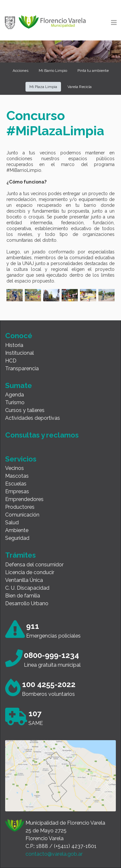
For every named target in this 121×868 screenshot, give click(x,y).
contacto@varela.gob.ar (54, 854)
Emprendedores (24, 499)
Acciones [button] (20, 71)
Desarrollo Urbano (27, 603)
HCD (11, 361)
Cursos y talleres (25, 410)
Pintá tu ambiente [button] (93, 71)
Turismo (15, 402)
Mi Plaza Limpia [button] (43, 87)
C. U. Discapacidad (27, 588)
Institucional (20, 353)
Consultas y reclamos (42, 435)
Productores (20, 507)
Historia (14, 345)
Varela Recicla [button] (80, 87)
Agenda (15, 395)
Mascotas (17, 476)
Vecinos (15, 468)
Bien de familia (23, 596)
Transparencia (22, 368)
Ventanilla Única (24, 580)
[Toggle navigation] (114, 23)
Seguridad (17, 538)
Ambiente (17, 530)
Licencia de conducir (30, 572)
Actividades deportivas (33, 418)
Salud (12, 523)
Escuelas (16, 484)
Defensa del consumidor (34, 565)
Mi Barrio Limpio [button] (53, 71)
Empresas (17, 491)
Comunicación (22, 515)
